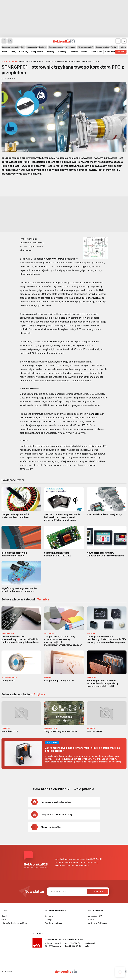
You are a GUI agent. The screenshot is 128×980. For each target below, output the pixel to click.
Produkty (24, 52)
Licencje (48, 920)
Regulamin (49, 916)
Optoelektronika (102, 47)
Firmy (13, 52)
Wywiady (62, 52)
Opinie (84, 52)
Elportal (91, 920)
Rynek (4, 52)
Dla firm (121, 52)
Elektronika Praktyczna (97, 923)
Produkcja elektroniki (11, 47)
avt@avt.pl (90, 943)
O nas (4, 920)
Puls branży (96, 52)
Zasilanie (43, 47)
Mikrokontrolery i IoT (85, 47)
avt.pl (87, 946)
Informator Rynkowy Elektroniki (15, 923)
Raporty (50, 52)
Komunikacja (70, 47)
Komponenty (32, 47)
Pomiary (114, 47)
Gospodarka (37, 52)
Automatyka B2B (95, 916)
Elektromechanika (56, 47)
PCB (23, 47)
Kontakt (5, 916)
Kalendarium (111, 52)
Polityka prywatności (53, 923)
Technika (74, 52)
